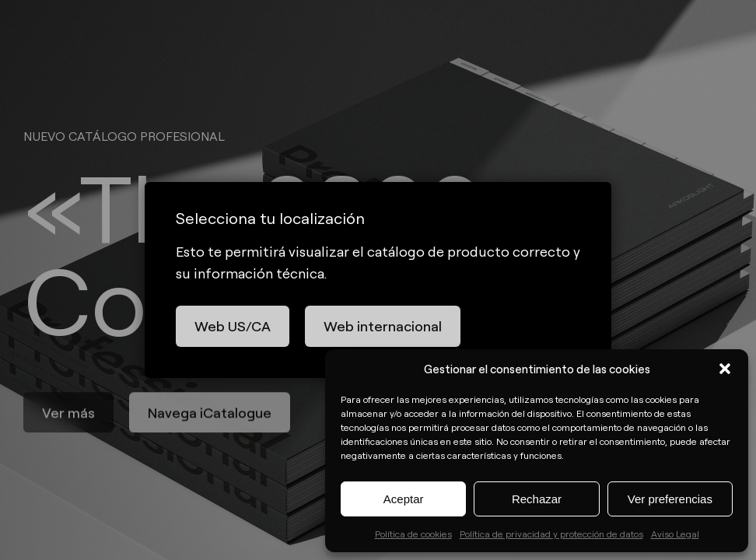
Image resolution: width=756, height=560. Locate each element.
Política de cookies (413, 534)
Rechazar (537, 499)
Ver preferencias (670, 499)
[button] (725, 369)
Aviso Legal (675, 534)
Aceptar (404, 499)
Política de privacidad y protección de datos (551, 534)
